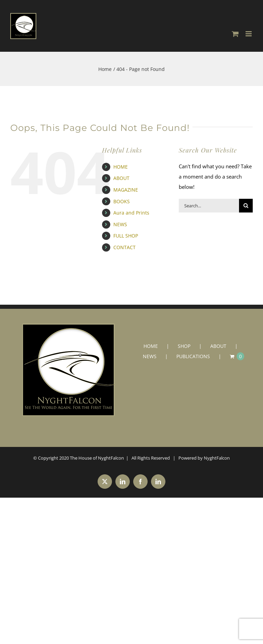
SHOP (184, 346)
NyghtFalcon (217, 458)
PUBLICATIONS (193, 356)
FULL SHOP (126, 236)
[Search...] (209, 206)
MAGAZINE (126, 190)
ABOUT (121, 178)
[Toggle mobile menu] (249, 34)
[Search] (246, 206)
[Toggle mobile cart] (235, 34)
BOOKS (122, 201)
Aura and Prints (131, 213)
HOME (121, 167)
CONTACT (124, 247)
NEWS (120, 224)
